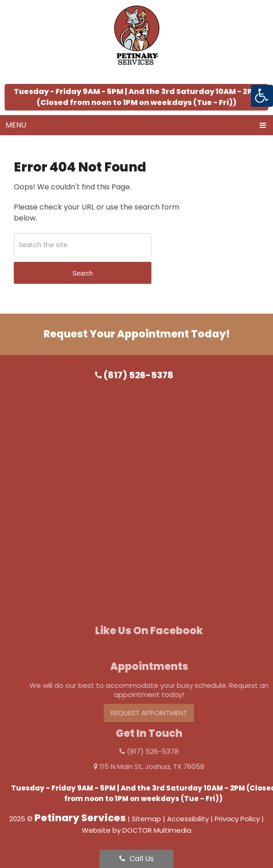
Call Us (136, 859)
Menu (16, 125)
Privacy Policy (237, 819)
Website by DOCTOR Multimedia (136, 830)
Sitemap (146, 819)
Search (83, 273)
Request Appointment (159, 713)
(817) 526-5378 (134, 375)
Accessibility (188, 819)
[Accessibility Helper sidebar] (262, 96)
